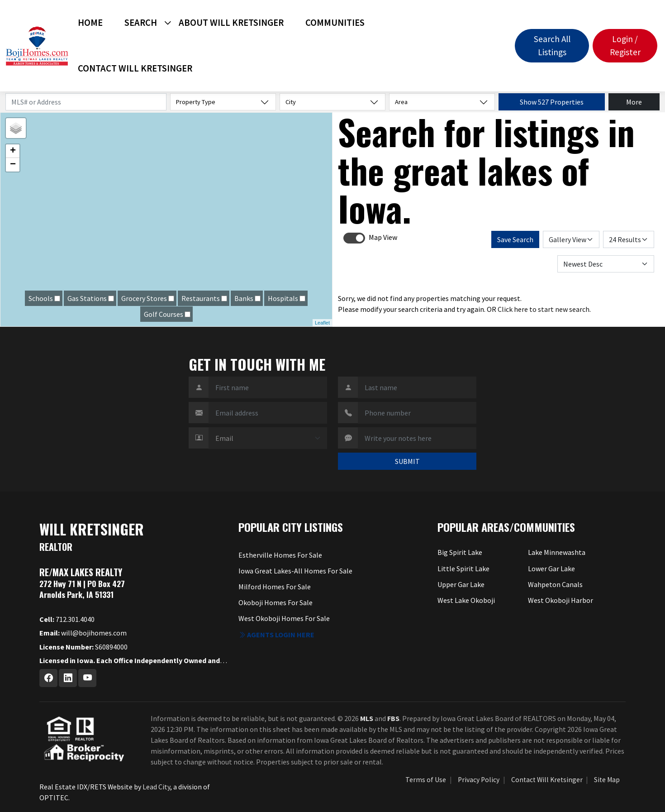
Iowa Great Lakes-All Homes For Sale (295, 571)
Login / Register (625, 45)
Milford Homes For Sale (275, 587)
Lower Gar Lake (551, 568)
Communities (335, 23)
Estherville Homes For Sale (280, 555)
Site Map (607, 780)
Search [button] (141, 23)
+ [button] (13, 151)
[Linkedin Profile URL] (68, 678)
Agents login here (276, 635)
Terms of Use (426, 780)
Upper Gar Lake (461, 584)
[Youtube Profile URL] (87, 678)
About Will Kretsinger (231, 23)
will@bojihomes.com (83, 633)
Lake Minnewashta (557, 552)
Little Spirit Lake (463, 568)
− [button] (13, 165)
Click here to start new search (544, 309)
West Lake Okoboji (466, 600)
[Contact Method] (268, 438)
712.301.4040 (67, 619)
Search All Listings (552, 45)
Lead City (156, 787)
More (634, 102)
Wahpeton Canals (555, 584)
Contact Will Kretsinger (135, 68)
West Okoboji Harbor (560, 600)
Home (90, 23)
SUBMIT (407, 461)
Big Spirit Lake (460, 552)
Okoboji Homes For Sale (275, 602)
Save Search (515, 239)
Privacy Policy (479, 780)
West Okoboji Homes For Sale (284, 618)
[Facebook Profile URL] (48, 678)
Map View (383, 237)
